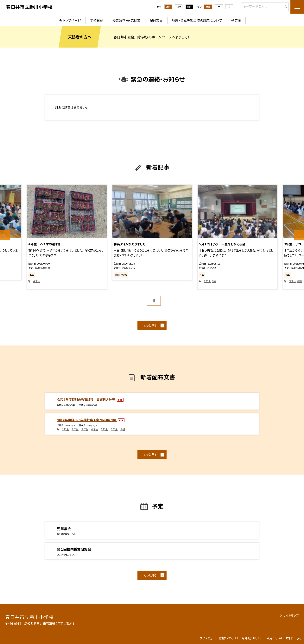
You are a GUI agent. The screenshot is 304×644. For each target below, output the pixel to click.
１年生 (207, 281)
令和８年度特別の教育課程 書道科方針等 (86, 399)
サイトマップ (291, 615)
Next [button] (299, 235)
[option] (67, 237)
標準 (208, 7)
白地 (179, 7)
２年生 (75, 429)
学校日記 (97, 20)
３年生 (293, 281)
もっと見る (150, 325)
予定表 (236, 20)
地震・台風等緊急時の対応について (197, 20)
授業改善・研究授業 (126, 20)
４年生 (37, 281)
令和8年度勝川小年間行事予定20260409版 (87, 420)
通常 (168, 7)
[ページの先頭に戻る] (299, 639)
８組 (214, 281)
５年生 (104, 429)
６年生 (114, 429)
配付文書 (156, 20)
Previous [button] (5, 235)
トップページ (72, 20)
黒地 (189, 7)
